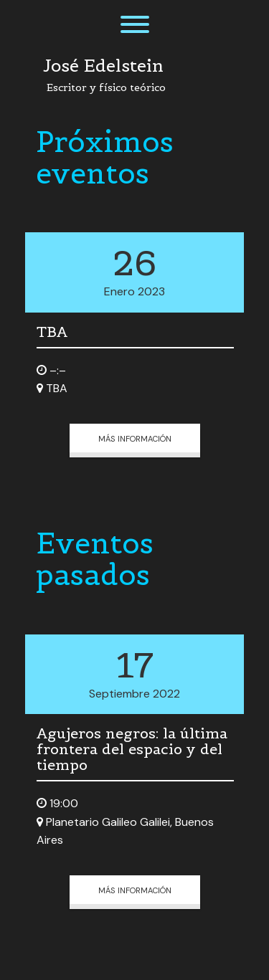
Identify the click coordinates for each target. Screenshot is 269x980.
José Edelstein (103, 66)
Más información (135, 438)
